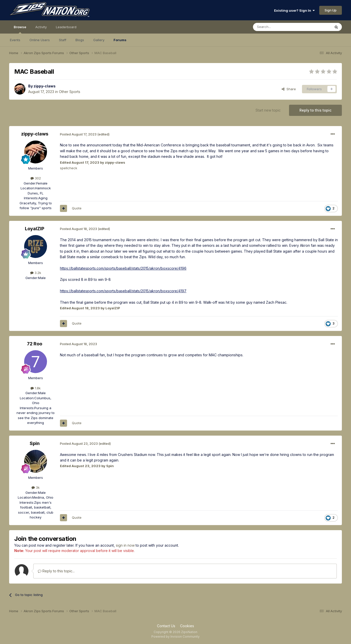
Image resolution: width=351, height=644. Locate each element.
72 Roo (35, 344)
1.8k (36, 388)
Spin (35, 443)
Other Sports (70, 92)
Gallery (99, 40)
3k (36, 487)
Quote (77, 208)
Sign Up (331, 10)
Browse (20, 29)
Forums (120, 40)
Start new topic (268, 110)
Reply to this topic (315, 110)
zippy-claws (45, 86)
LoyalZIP (35, 229)
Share (289, 89)
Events (15, 40)
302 (36, 178)
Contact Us (166, 626)
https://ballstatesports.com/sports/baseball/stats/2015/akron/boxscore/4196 (123, 268)
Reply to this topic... (56, 571)
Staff (63, 40)
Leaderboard (66, 27)
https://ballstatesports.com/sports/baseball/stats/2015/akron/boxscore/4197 (123, 291)
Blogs (80, 40)
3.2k (36, 273)
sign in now (125, 545)
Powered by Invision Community (175, 637)
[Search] (279, 27)
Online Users (40, 40)
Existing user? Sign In (294, 10)
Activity (41, 27)
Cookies (187, 626)
